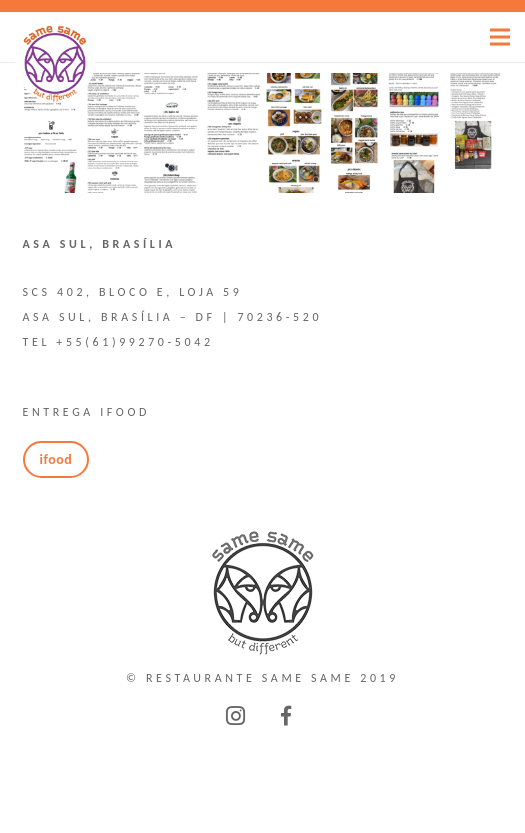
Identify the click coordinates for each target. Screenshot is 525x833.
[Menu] (500, 37)
